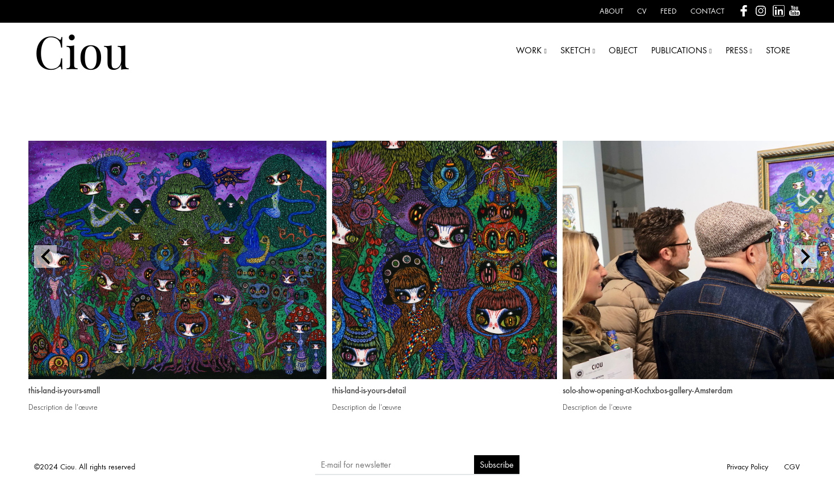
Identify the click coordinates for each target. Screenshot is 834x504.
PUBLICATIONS (681, 50)
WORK (531, 50)
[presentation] (45, 257)
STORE (778, 50)
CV (642, 11)
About (611, 11)
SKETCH (578, 50)
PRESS (739, 50)
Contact (707, 11)
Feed (669, 11)
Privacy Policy (747, 467)
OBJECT (623, 50)
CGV (792, 467)
